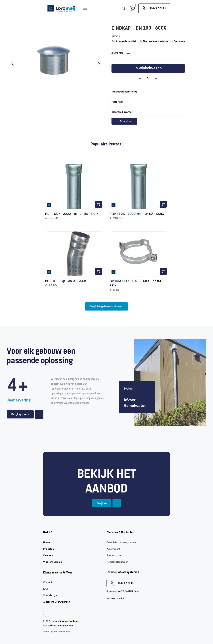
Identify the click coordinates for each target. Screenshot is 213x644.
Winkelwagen (51, 595)
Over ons (48, 555)
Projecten (48, 549)
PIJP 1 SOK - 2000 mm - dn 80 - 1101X (72, 214)
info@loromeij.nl (115, 598)
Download (124, 121)
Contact (48, 582)
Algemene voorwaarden (57, 602)
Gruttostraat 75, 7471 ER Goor (123, 591)
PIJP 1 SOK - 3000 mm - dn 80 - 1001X (137, 214)
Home (46, 542)
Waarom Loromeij (53, 562)
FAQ (46, 589)
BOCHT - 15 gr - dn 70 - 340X (66, 281)
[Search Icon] (123, 8)
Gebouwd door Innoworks (57, 632)
